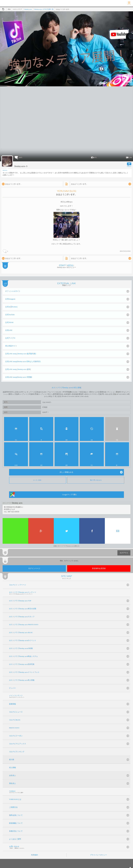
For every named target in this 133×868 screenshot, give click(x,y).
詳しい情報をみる (66, 472)
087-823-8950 (13, 512)
